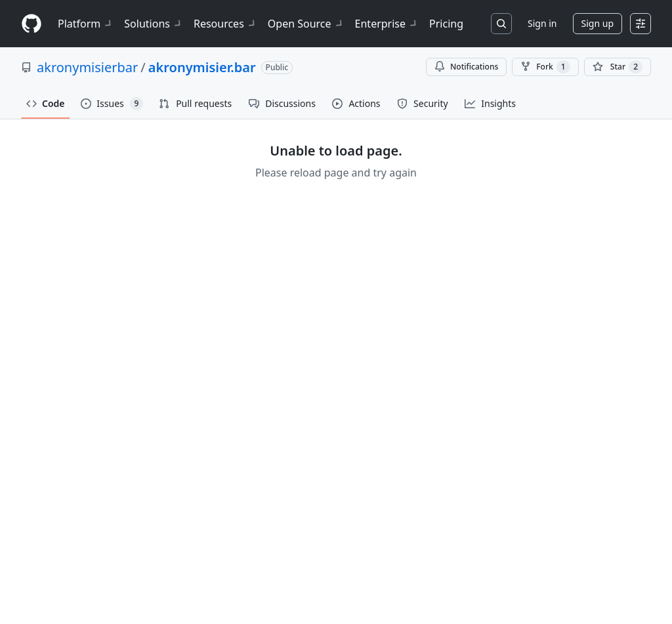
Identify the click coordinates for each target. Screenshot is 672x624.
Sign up (598, 23)
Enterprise (387, 24)
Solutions (154, 24)
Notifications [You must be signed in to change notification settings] (466, 67)
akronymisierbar (87, 67)
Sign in (542, 23)
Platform (86, 24)
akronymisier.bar (202, 67)
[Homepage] (31, 24)
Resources (225, 24)
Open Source (306, 24)
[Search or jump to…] (501, 24)
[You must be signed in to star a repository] (618, 67)
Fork (545, 67)
